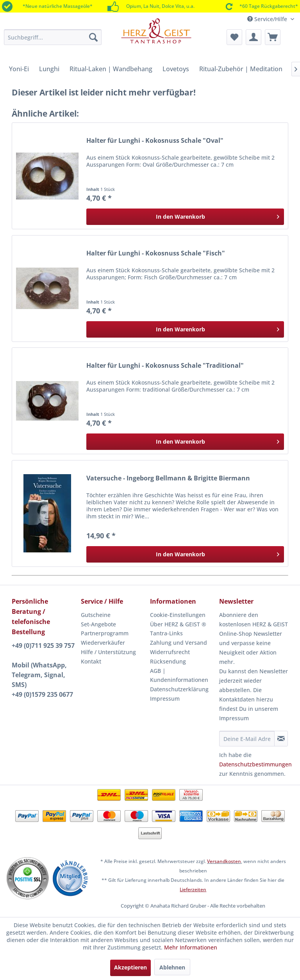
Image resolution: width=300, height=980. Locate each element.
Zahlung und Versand (179, 643)
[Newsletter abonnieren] (281, 739)
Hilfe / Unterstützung (108, 652)
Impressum (165, 699)
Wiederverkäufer (103, 643)
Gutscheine (96, 615)
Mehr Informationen (191, 947)
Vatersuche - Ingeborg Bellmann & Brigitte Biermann (168, 478)
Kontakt (91, 661)
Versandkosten (224, 861)
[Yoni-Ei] (19, 69)
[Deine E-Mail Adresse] (247, 739)
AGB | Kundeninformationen (179, 675)
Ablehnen (172, 967)
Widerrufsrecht (170, 652)
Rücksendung (168, 661)
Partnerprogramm (105, 633)
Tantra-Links (166, 633)
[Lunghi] (49, 69)
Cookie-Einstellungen (178, 615)
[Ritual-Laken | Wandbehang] (111, 69)
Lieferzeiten (193, 889)
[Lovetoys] (176, 69)
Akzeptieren (130, 967)
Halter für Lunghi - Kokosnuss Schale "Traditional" (165, 366)
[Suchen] (93, 37)
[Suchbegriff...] (53, 37)
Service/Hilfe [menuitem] (268, 19)
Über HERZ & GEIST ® (178, 624)
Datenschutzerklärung (179, 689)
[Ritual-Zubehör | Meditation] (241, 69)
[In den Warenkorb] (185, 217)
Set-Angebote (98, 624)
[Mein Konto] (254, 37)
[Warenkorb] (273, 37)
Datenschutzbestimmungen (255, 764)
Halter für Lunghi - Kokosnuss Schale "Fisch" (156, 253)
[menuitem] (53, 37)
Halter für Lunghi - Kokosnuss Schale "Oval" (155, 141)
